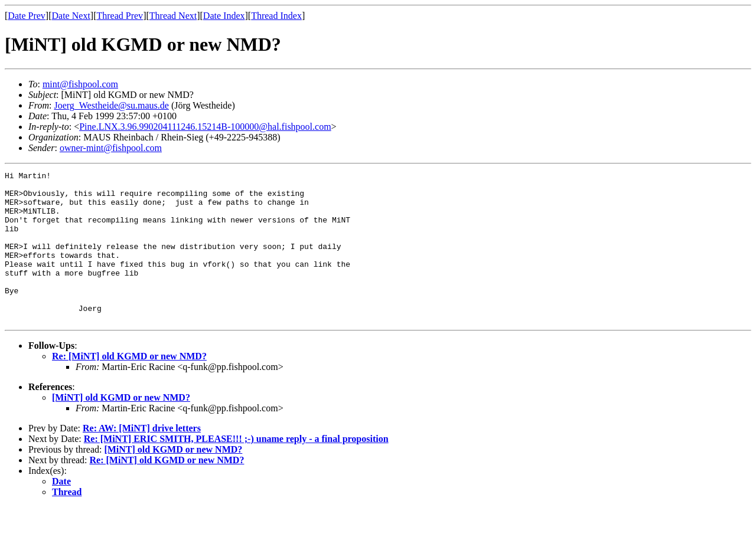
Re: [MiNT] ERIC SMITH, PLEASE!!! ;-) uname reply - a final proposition (236, 469)
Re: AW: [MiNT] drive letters (142, 458)
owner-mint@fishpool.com (111, 148)
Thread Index (276, 16)
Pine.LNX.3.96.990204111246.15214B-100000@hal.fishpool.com (205, 127)
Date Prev (27, 16)
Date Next (71, 16)
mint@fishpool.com (80, 84)
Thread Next (173, 16)
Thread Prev (120, 16)
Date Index (224, 16)
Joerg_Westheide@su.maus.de (111, 105)
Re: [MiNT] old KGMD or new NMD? (129, 386)
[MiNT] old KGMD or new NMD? (121, 428)
